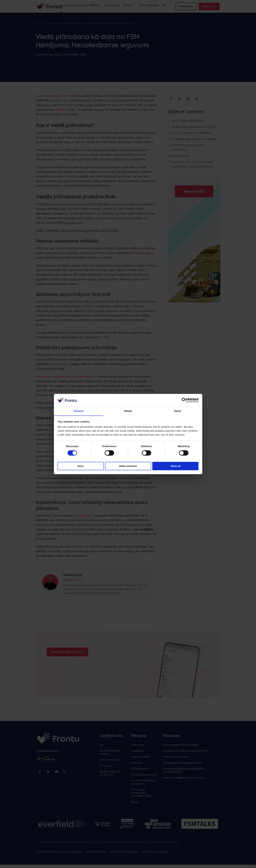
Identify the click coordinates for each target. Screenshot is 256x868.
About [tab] (178, 411)
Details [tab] (128, 411)
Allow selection (128, 466)
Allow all (175, 466)
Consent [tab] (79, 411)
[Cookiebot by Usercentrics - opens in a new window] (184, 400)
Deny (81, 466)
